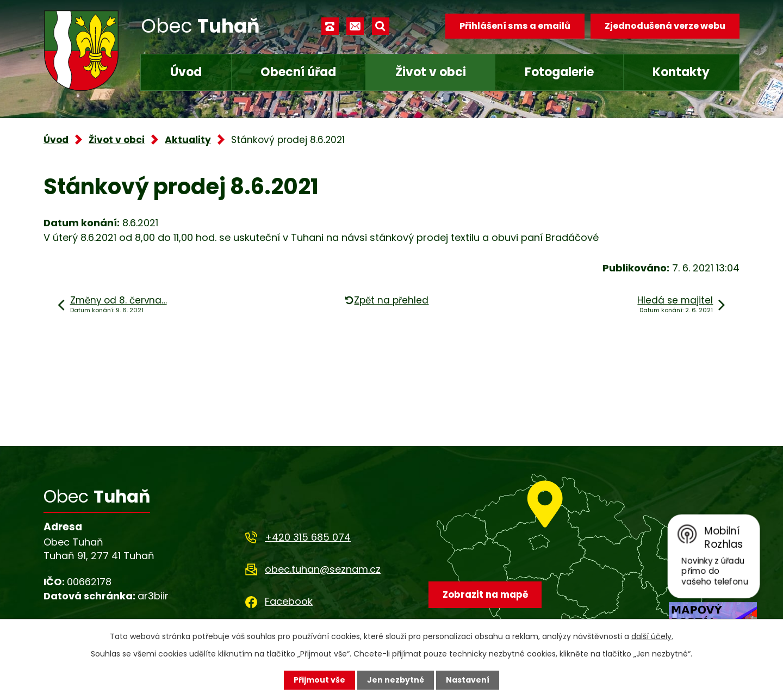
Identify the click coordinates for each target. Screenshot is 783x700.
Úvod (186, 72)
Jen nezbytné (396, 680)
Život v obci (431, 72)
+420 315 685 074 (308, 537)
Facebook (289, 601)
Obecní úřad (298, 72)
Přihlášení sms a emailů (515, 26)
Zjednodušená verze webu (665, 26)
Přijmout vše (319, 680)
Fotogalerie (559, 72)
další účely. (652, 636)
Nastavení (468, 680)
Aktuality (188, 140)
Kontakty (681, 72)
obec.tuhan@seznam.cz (323, 569)
